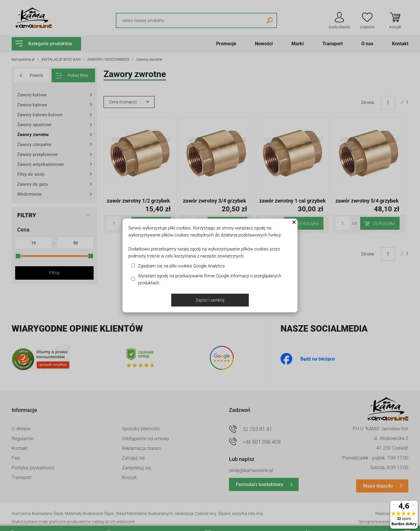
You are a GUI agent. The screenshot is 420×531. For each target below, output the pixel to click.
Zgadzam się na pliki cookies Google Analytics (181, 266)
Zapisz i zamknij (210, 300)
